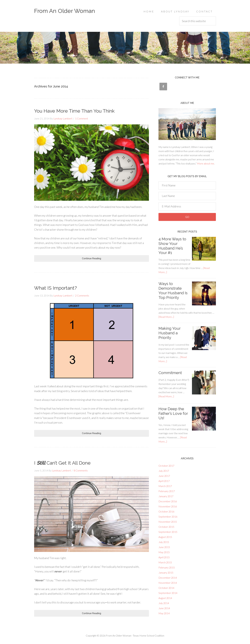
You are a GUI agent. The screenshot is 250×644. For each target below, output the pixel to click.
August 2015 (165, 537)
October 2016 (166, 511)
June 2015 (164, 547)
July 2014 (164, 603)
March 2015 (165, 562)
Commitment (170, 373)
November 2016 (168, 506)
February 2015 (167, 567)
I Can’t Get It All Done (62, 463)
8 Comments (81, 470)
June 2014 (164, 608)
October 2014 (166, 588)
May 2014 (164, 613)
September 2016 (168, 517)
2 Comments (82, 295)
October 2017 (166, 466)
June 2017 (164, 476)
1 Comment (82, 118)
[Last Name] (187, 196)
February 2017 (167, 491)
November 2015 (168, 522)
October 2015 (166, 527)
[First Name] (187, 186)
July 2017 (164, 471)
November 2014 (168, 583)
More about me (206, 163)
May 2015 (164, 552)
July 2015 (164, 542)
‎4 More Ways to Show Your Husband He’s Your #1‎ (172, 246)
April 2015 (164, 557)
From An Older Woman (65, 11)
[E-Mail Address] (187, 207)
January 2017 (166, 496)
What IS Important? (55, 288)
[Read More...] (166, 317)
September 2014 (168, 593)
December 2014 (168, 578)
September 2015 (168, 532)
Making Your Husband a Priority (169, 333)
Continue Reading (92, 258)
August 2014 (165, 598)
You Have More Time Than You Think (74, 111)
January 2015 (166, 573)
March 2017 (165, 486)
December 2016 (168, 501)
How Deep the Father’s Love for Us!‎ (173, 413)
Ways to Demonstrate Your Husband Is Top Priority (173, 291)
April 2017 (164, 481)
